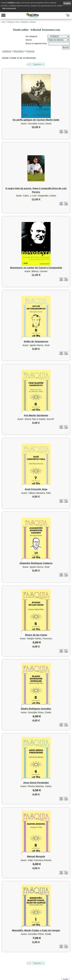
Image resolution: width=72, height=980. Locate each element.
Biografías (25, 22)
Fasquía (33, 22)
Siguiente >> (38, 64)
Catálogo (7, 51)
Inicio (4, 22)
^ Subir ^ (66, 938)
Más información (9, 8)
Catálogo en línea (13, 22)
